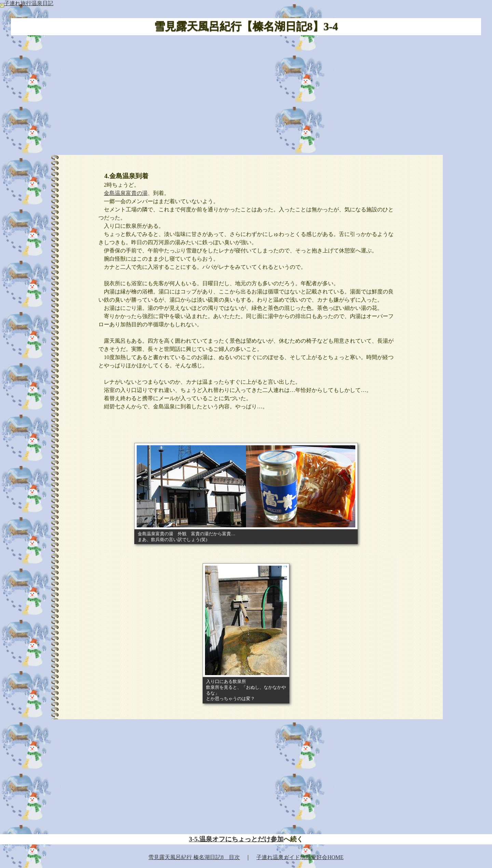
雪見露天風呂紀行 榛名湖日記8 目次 (194, 857)
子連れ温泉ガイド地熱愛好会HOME (300, 857)
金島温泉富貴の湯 (126, 193)
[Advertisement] (246, 94)
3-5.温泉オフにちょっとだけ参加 (236, 839)
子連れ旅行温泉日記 (27, 3)
